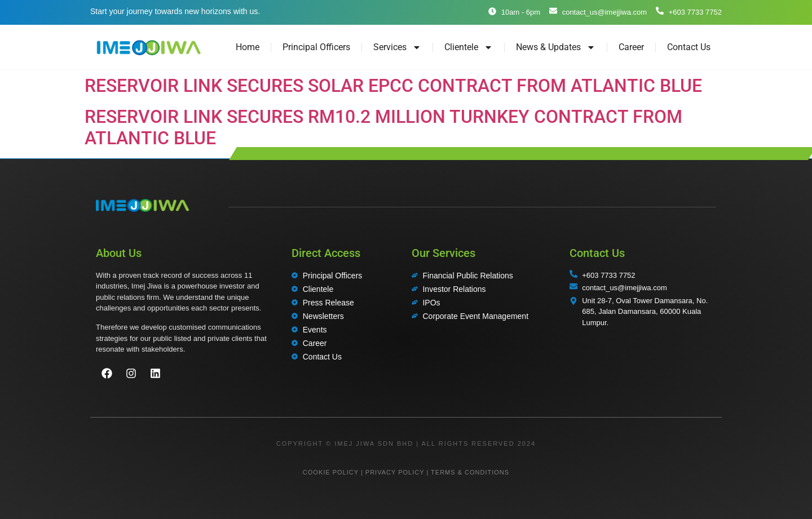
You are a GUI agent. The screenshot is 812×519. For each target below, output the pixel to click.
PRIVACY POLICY (395, 472)
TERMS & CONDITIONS (470, 472)
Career (631, 47)
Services (397, 47)
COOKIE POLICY (331, 472)
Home (248, 47)
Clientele (469, 47)
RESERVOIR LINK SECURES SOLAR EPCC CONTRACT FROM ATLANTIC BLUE (393, 86)
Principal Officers (316, 47)
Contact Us (689, 47)
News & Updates (556, 47)
